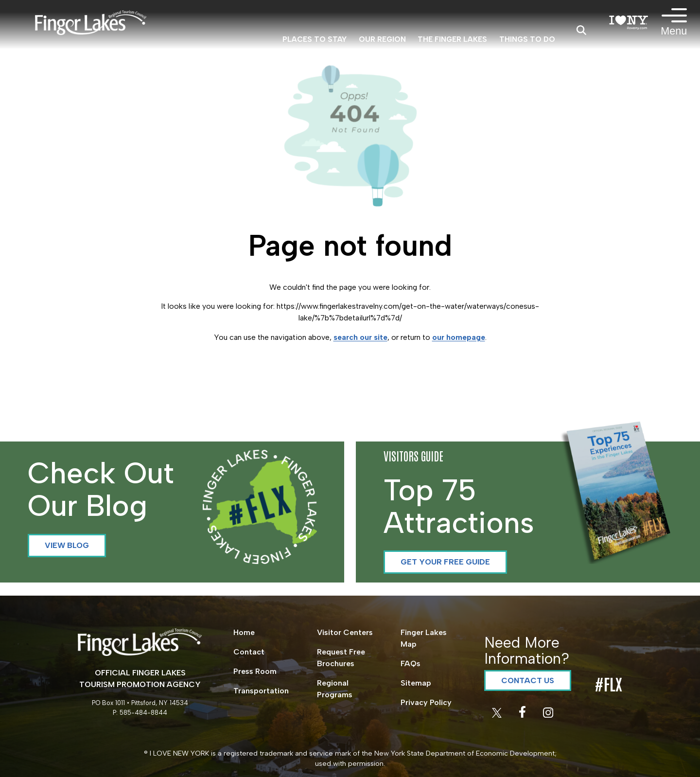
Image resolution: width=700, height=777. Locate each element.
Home (244, 632)
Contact (249, 652)
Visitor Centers (345, 632)
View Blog (67, 545)
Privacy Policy (426, 702)
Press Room (255, 671)
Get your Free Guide (445, 562)
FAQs (411, 663)
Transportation (261, 691)
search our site (360, 337)
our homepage (459, 337)
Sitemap (416, 683)
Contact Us (528, 680)
